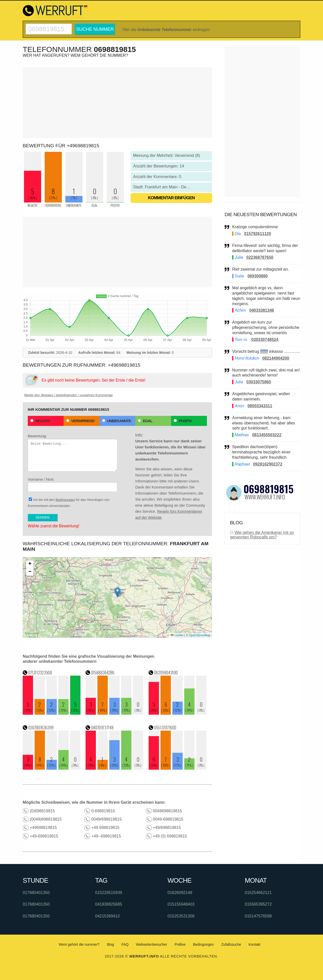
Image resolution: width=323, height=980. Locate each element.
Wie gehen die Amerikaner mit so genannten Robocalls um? (262, 535)
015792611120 (258, 234)
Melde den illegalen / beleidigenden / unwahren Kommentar (69, 395)
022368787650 (260, 257)
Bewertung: (73, 453)
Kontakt (254, 944)
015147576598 (258, 916)
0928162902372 (268, 464)
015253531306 (181, 916)
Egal (145, 421)
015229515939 (109, 893)
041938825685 (109, 904)
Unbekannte (116, 421)
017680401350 (36, 893)
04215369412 (107, 916)
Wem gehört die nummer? (79, 944)
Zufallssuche (231, 944)
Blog (111, 944)
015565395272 (258, 904)
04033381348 (262, 310)
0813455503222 (267, 435)
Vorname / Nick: (73, 484)
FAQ (125, 944)
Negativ (40, 421)
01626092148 (180, 893)
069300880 (258, 276)
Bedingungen (65, 500)
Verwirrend (80, 421)
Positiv (183, 421)
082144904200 (276, 358)
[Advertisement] (117, 103)
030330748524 (265, 340)
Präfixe (180, 944)
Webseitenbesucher (152, 944)
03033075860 (259, 382)
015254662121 (258, 893)
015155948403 (181, 904)
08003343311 (260, 406)
